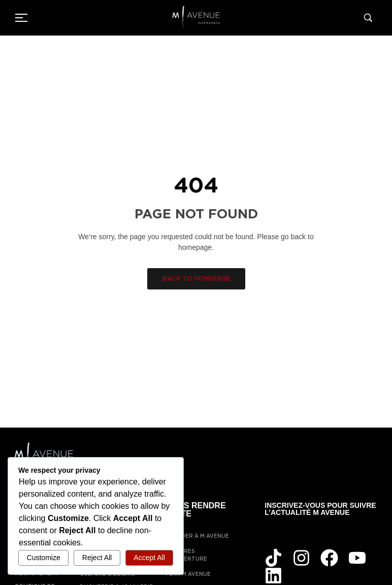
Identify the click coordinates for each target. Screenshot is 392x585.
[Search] (370, 18)
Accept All (149, 558)
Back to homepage (196, 279)
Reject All (97, 558)
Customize (44, 558)
